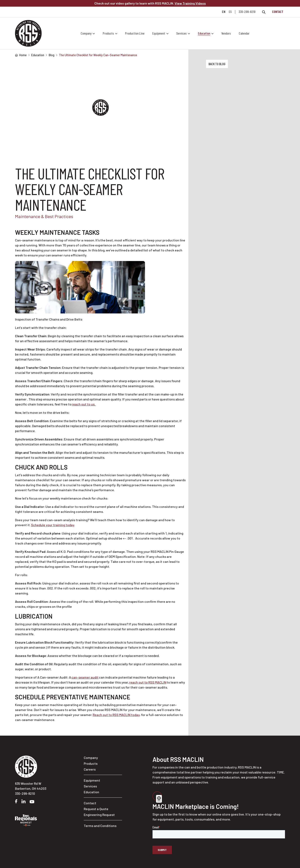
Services (181, 33)
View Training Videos (190, 3)
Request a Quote (96, 809)
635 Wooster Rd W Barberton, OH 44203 (31, 786)
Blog (52, 55)
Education (204, 33)
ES (230, 12)
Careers (90, 769)
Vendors (226, 33)
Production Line (135, 33)
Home (21, 55)
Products (108, 33)
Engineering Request (99, 815)
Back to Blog (217, 64)
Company (86, 33)
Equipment (159, 33)
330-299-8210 (247, 12)
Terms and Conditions (100, 826)
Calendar (244, 33)
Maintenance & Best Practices (44, 216)
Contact (278, 12)
